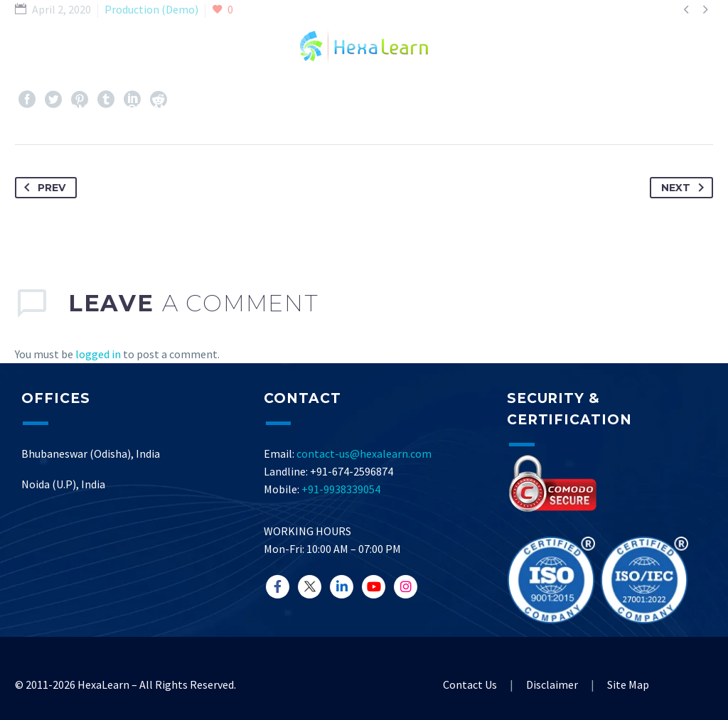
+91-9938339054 (341, 489)
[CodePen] (406, 587)
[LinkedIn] (310, 587)
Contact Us (523, 108)
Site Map (628, 684)
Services (226, 108)
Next (685, 188)
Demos (298, 108)
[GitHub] (374, 587)
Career (606, 108)
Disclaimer (552, 684)
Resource (430, 108)
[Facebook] (278, 587)
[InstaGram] (342, 587)
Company (147, 108)
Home (77, 108)
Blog (360, 108)
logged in (98, 354)
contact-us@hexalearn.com (364, 453)
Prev (42, 188)
